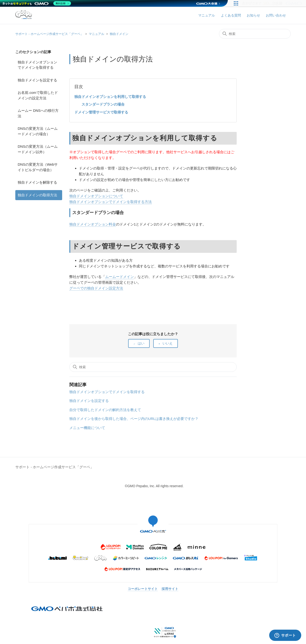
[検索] (255, 34)
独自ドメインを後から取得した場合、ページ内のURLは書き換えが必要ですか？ (134, 419)
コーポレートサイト (143, 589)
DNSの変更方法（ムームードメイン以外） (38, 149)
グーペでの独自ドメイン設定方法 (96, 288)
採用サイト (170, 589)
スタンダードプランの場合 (103, 104)
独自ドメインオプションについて (96, 196)
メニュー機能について (87, 428)
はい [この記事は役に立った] (141, 343)
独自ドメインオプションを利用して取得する (110, 97)
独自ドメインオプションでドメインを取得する (37, 65)
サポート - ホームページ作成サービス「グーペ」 (49, 34)
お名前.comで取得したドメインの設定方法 (38, 95)
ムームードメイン (120, 277)
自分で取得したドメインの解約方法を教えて (105, 410)
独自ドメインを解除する (37, 182)
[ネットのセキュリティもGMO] (37, 3)
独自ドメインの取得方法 (37, 195)
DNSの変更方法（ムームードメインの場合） (38, 131)
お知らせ (253, 15)
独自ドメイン (119, 34)
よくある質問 (231, 15)
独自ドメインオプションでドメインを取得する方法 (111, 202)
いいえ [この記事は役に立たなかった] (168, 343)
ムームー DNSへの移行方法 (38, 113)
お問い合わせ (276, 15)
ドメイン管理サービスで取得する (101, 112)
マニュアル (207, 15)
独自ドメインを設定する (37, 80)
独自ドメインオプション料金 (93, 224)
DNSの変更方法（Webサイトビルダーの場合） (38, 167)
